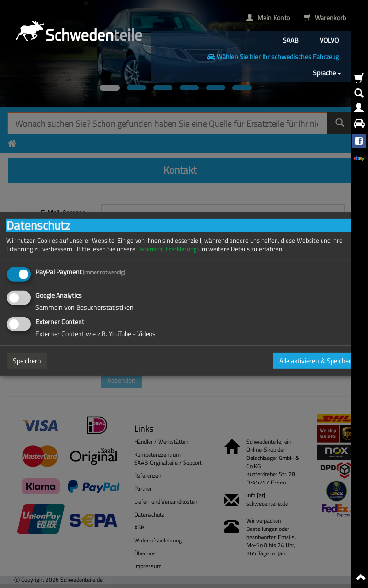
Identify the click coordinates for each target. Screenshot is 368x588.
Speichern (27, 360)
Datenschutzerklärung (167, 249)
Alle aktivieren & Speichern (317, 360)
